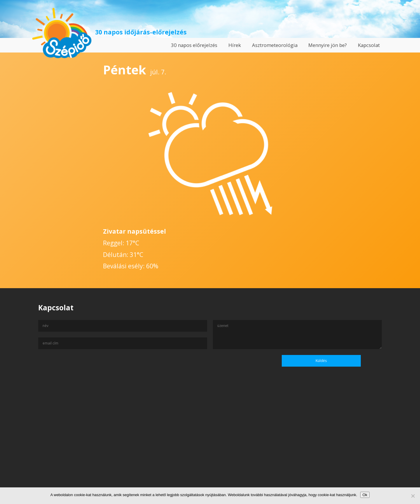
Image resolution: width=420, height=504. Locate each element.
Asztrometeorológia (275, 45)
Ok (365, 495)
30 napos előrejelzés (194, 45)
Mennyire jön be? (328, 45)
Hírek (235, 45)
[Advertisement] (210, 448)
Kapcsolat (369, 45)
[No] (413, 496)
